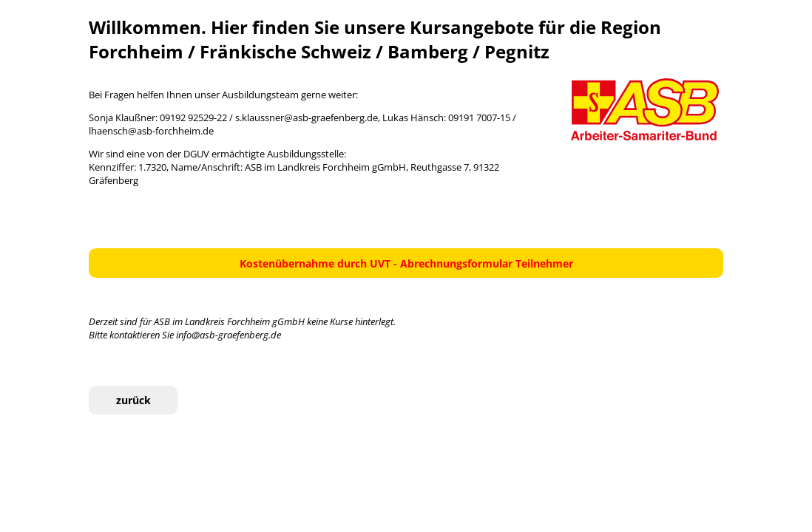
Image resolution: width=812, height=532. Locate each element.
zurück (133, 400)
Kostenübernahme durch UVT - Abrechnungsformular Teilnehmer (406, 263)
